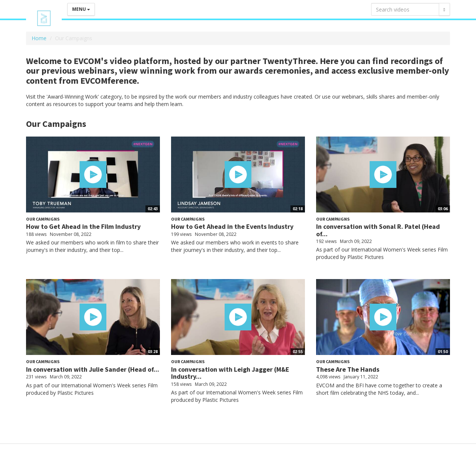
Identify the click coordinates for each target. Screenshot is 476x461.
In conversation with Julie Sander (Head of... (93, 369)
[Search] (444, 9)
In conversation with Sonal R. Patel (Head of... (378, 230)
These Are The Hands (348, 369)
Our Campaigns (43, 219)
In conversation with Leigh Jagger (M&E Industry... (230, 373)
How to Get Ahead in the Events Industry (232, 226)
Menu (81, 9)
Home (39, 38)
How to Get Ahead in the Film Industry (83, 226)
